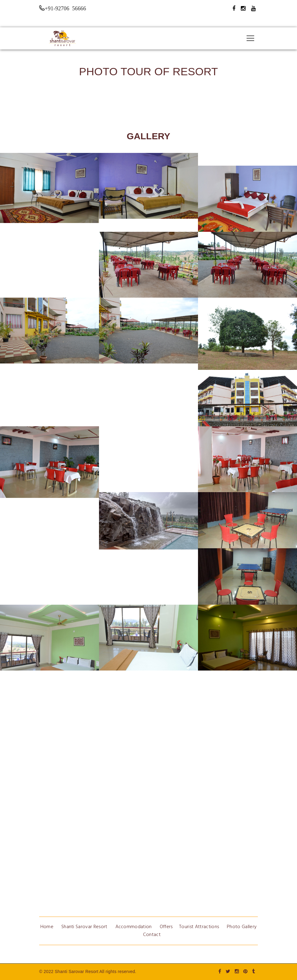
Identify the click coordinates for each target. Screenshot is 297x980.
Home (47, 927)
